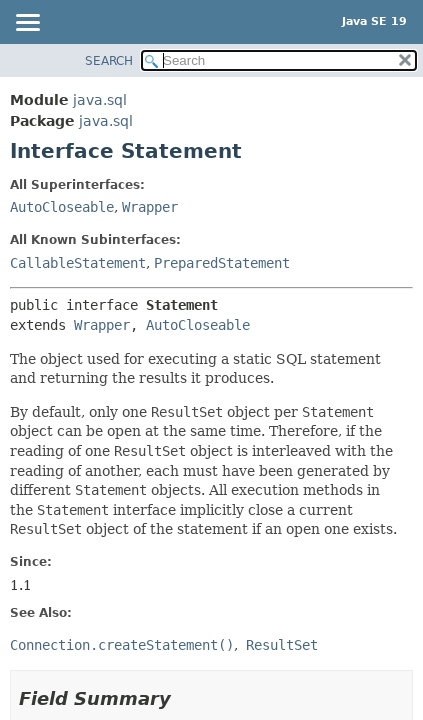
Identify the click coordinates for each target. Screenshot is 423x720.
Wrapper (150, 207)
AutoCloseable (62, 207)
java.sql (100, 100)
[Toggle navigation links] (27, 24)
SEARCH (109, 61)
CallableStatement (78, 263)
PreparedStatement (222, 263)
